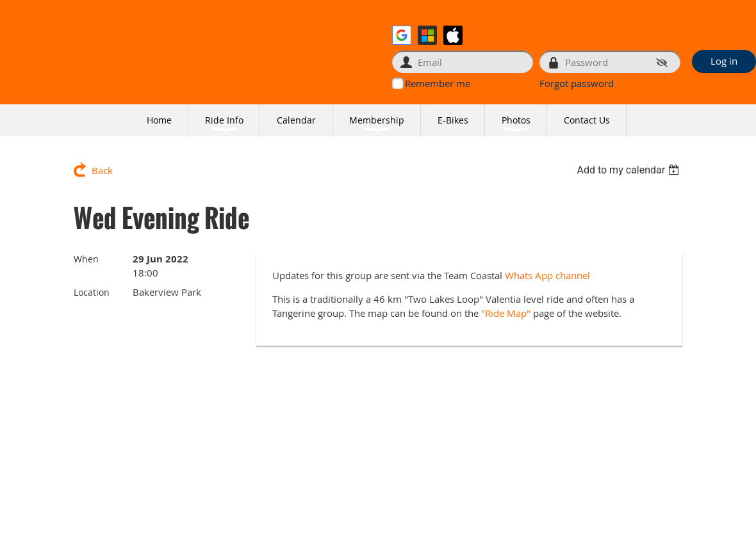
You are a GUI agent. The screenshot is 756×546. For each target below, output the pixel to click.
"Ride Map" (506, 313)
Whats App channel (549, 275)
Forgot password (577, 83)
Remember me (438, 83)
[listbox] (629, 170)
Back (102, 170)
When (86, 259)
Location (92, 292)
